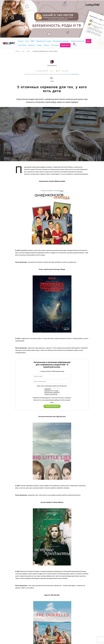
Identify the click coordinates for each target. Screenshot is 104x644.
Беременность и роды (52, 356)
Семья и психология (52, 359)
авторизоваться (76, 39)
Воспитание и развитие (52, 357)
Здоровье (52, 354)
